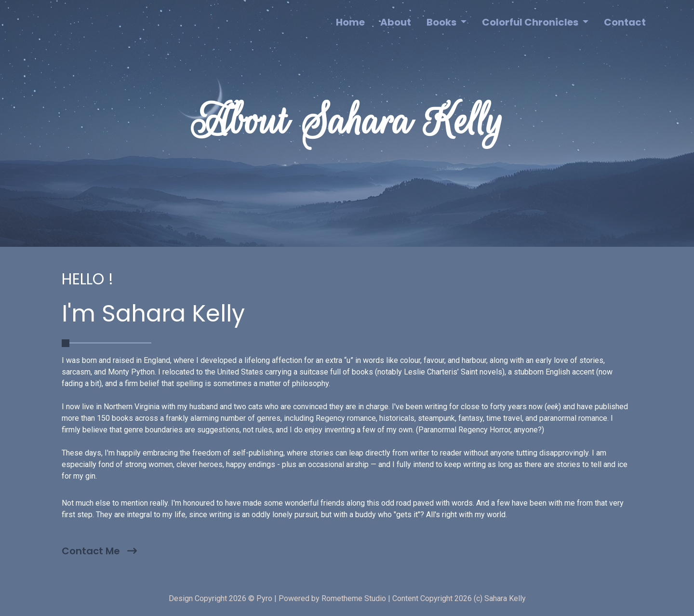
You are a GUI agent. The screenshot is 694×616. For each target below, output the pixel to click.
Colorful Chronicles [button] (531, 22)
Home (350, 22)
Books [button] (442, 22)
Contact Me (99, 551)
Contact (625, 22)
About (396, 22)
